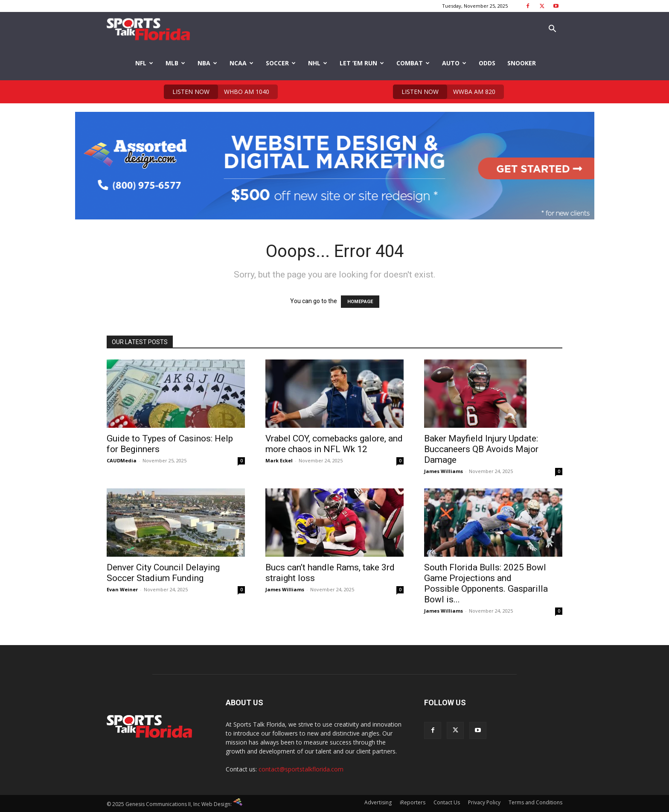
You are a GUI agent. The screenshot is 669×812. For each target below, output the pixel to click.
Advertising (378, 802)
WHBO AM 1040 (217, 92)
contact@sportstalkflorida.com (301, 769)
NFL (144, 63)
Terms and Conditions (535, 802)
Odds (487, 63)
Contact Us (447, 802)
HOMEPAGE (360, 302)
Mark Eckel (279, 460)
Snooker (522, 63)
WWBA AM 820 (444, 92)
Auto (454, 63)
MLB (175, 63)
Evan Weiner (122, 589)
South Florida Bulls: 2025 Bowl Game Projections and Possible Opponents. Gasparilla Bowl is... (486, 583)
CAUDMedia (122, 460)
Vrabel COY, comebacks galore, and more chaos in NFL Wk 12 (334, 444)
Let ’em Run (362, 63)
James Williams (444, 471)
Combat (413, 63)
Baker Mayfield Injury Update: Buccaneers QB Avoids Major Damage (481, 449)
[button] (552, 30)
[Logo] (148, 29)
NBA (207, 63)
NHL (318, 63)
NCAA (241, 63)
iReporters (413, 802)
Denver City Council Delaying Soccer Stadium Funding (163, 573)
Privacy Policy (484, 802)
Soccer (281, 63)
